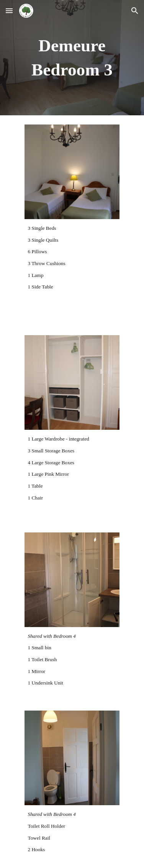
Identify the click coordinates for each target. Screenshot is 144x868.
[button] (9, 11)
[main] (72, 58)
